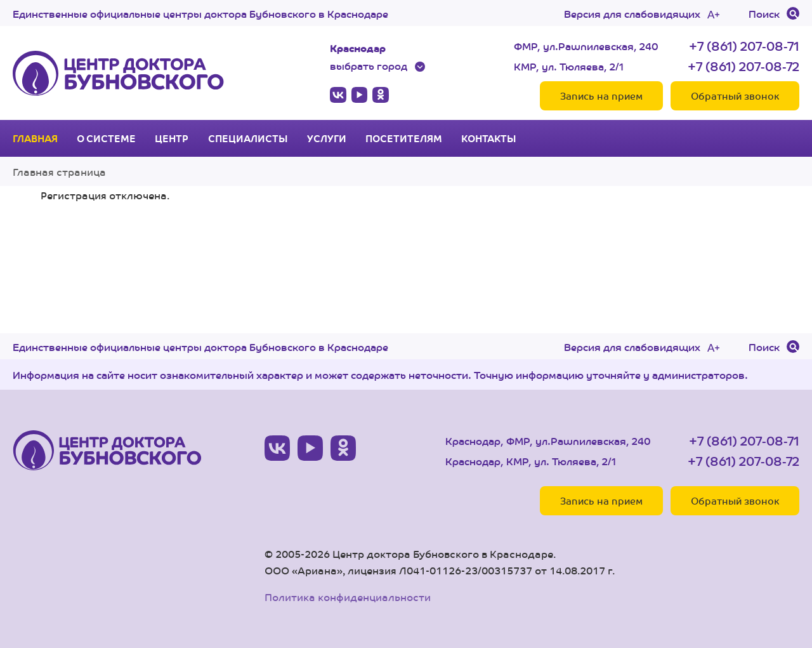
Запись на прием (601, 96)
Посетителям (404, 138)
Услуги (327, 138)
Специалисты (248, 138)
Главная (35, 138)
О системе (106, 138)
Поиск (764, 13)
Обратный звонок (735, 96)
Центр (172, 138)
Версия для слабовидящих (632, 13)
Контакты (489, 138)
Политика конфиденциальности (348, 597)
